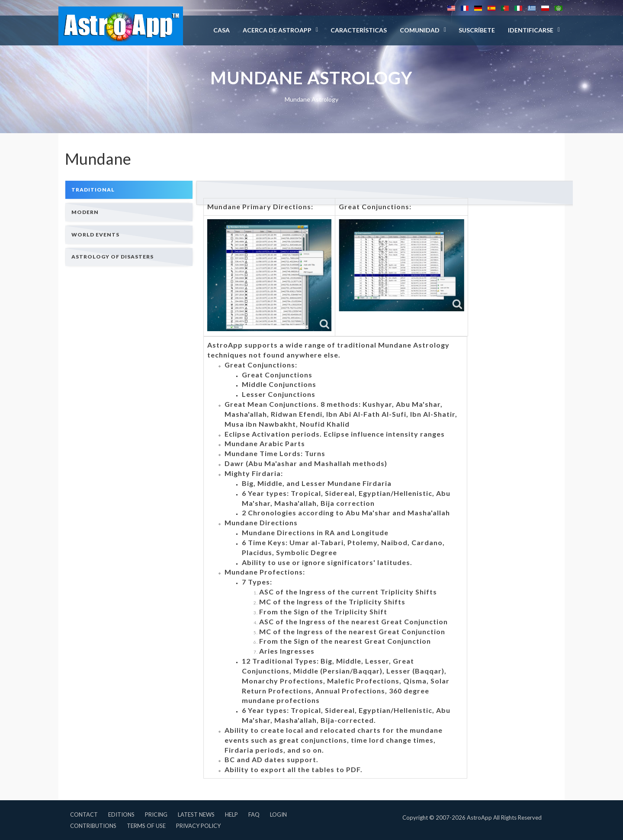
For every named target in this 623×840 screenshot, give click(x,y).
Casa (222, 30)
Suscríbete (477, 30)
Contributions (93, 826)
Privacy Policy (198, 826)
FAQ (254, 814)
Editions (121, 814)
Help (231, 814)
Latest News (196, 814)
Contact (84, 814)
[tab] (129, 190)
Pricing (156, 814)
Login (278, 814)
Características (359, 30)
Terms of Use (146, 826)
